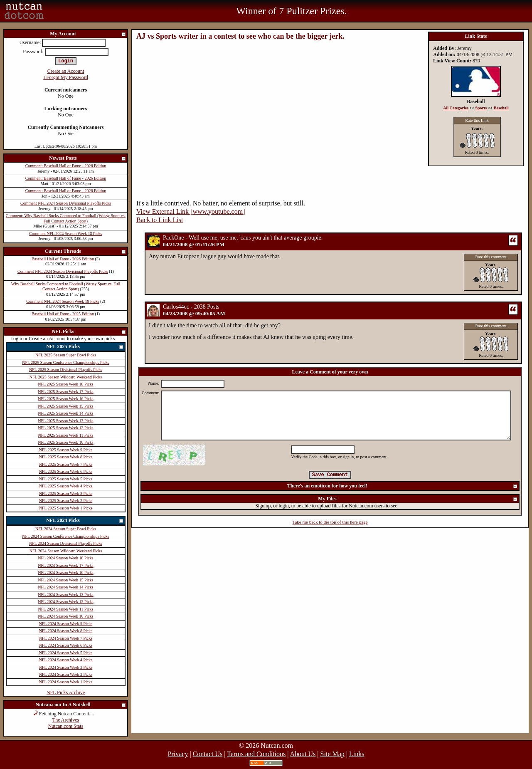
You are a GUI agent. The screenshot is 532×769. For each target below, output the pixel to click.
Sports (481, 108)
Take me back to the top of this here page (330, 522)
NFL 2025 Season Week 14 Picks (65, 413)
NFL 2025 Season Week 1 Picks (66, 508)
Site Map (332, 754)
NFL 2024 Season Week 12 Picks (65, 602)
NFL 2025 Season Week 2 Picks (66, 501)
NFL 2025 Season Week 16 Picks (65, 399)
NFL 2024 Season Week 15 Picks (65, 580)
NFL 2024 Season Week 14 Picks (65, 587)
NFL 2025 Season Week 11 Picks (66, 435)
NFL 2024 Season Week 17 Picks (65, 565)
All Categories (456, 108)
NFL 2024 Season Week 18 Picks (65, 558)
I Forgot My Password (65, 77)
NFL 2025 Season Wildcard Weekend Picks (66, 377)
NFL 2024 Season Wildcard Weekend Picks (66, 551)
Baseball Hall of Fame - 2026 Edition (63, 259)
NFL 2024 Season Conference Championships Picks (65, 536)
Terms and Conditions (256, 754)
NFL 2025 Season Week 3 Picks (66, 493)
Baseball (501, 108)
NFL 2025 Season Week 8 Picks (66, 457)
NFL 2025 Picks (85, 347)
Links (357, 754)
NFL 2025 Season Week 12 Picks (65, 428)
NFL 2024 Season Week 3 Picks (66, 667)
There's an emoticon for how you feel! (403, 486)
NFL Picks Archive (66, 692)
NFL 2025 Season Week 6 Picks (66, 471)
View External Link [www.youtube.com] (191, 211)
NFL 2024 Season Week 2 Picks (66, 674)
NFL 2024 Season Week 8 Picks (66, 631)
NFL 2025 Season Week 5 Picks (66, 479)
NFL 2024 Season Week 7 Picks (66, 638)
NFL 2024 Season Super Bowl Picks (66, 529)
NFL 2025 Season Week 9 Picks (66, 450)
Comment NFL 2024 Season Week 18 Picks (65, 234)
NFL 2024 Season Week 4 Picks (66, 660)
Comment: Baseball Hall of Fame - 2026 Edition (66, 166)
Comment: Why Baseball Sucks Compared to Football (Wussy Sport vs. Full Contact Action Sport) (66, 218)
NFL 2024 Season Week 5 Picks (66, 653)
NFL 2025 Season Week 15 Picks (65, 406)
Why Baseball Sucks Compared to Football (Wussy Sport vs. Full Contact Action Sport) (66, 287)
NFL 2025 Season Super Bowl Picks (66, 355)
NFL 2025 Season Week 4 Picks (66, 486)
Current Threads (86, 252)
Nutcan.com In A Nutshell (81, 705)
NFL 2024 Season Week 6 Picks (66, 645)
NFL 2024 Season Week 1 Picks (66, 682)
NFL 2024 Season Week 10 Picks (65, 616)
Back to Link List (160, 220)
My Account (88, 34)
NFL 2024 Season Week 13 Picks (65, 595)
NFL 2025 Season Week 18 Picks (65, 384)
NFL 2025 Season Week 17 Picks (65, 392)
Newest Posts (88, 159)
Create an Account (66, 71)
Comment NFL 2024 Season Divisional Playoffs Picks (66, 203)
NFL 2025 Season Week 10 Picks (65, 442)
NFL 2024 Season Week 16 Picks (65, 572)
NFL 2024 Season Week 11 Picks (66, 609)
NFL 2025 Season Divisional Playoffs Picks (66, 370)
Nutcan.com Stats (66, 726)
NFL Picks (89, 332)
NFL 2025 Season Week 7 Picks (66, 464)
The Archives (66, 720)
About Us (303, 754)
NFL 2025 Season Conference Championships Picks (65, 362)
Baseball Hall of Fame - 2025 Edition (63, 314)
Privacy (178, 754)
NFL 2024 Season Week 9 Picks (66, 624)
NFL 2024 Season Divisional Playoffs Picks (66, 543)
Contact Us (208, 754)
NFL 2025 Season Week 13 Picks (65, 421)
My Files (418, 499)
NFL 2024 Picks (85, 521)
